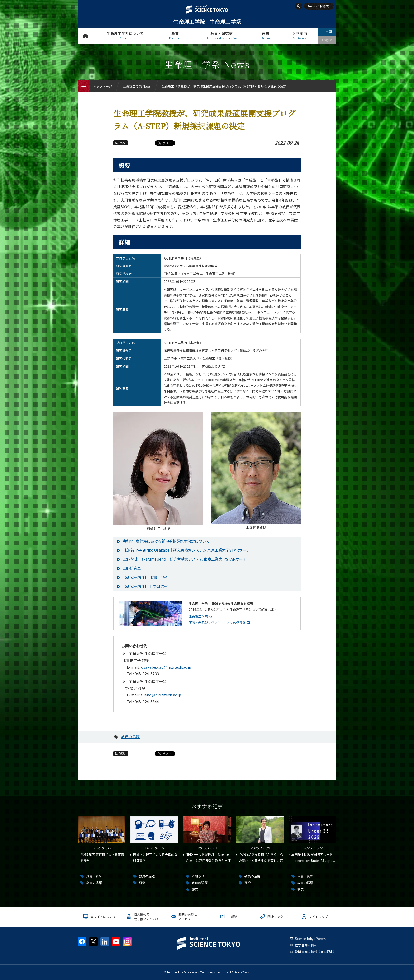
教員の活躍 (130, 737)
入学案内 (300, 36)
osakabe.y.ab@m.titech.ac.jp (166, 667)
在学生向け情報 (306, 945)
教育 (175, 36)
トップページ (85, 36)
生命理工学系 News (137, 86)
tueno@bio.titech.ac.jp (161, 695)
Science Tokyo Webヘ (310, 938)
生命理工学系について (125, 36)
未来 (265, 36)
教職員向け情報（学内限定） (316, 952)
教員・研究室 (222, 36)
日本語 (327, 32)
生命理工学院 (198, 616)
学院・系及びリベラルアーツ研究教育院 (217, 622)
